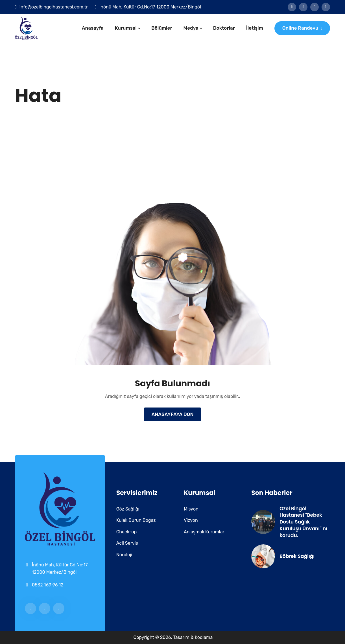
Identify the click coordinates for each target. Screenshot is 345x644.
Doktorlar (224, 28)
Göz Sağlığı (128, 509)
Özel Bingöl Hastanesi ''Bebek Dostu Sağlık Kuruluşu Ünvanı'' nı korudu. (303, 522)
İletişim (255, 28)
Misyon (191, 509)
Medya (191, 28)
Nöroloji (124, 555)
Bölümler (162, 28)
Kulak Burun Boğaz (136, 520)
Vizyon (191, 520)
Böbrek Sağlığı (297, 556)
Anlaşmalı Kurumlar (204, 532)
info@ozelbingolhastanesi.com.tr (54, 7)
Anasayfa (93, 28)
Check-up (127, 532)
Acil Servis (127, 543)
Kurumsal (126, 28)
